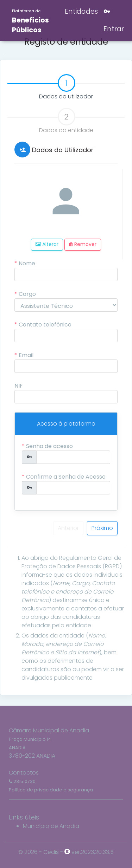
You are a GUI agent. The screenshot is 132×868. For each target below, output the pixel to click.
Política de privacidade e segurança (51, 790)
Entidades (80, 11)
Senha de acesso (49, 446)
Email (26, 355)
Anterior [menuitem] (68, 528)
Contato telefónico (45, 325)
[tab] (66, 84)
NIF (19, 386)
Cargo (27, 294)
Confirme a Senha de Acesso (66, 477)
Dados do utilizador (50, 88)
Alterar (47, 244)
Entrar (114, 20)
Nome (27, 263)
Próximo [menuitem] (102, 528)
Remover (83, 244)
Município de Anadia (51, 826)
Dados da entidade (66, 121)
